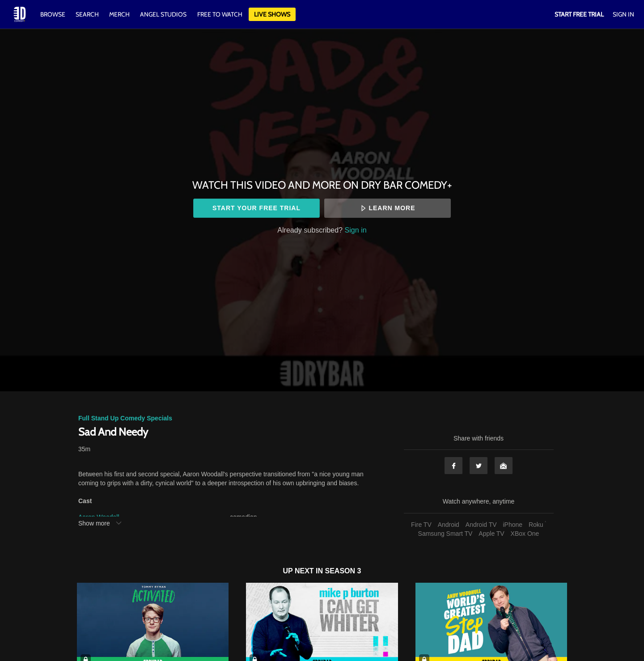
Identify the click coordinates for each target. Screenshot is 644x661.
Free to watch (220, 14)
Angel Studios (163, 14)
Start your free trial (256, 208)
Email (504, 466)
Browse (53, 14)
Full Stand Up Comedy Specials (125, 418)
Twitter (479, 466)
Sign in (356, 230)
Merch (119, 14)
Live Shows (272, 14)
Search (88, 14)
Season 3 (343, 571)
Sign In (623, 14)
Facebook (453, 466)
